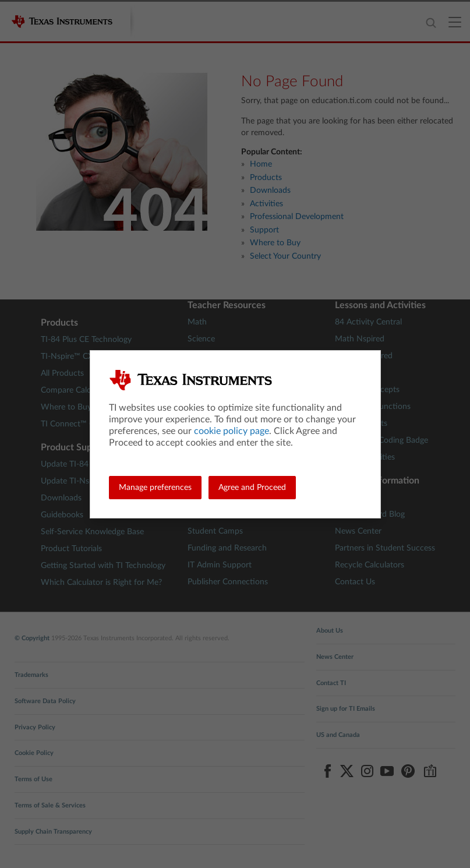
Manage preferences (155, 488)
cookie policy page (232, 431)
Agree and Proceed (252, 488)
